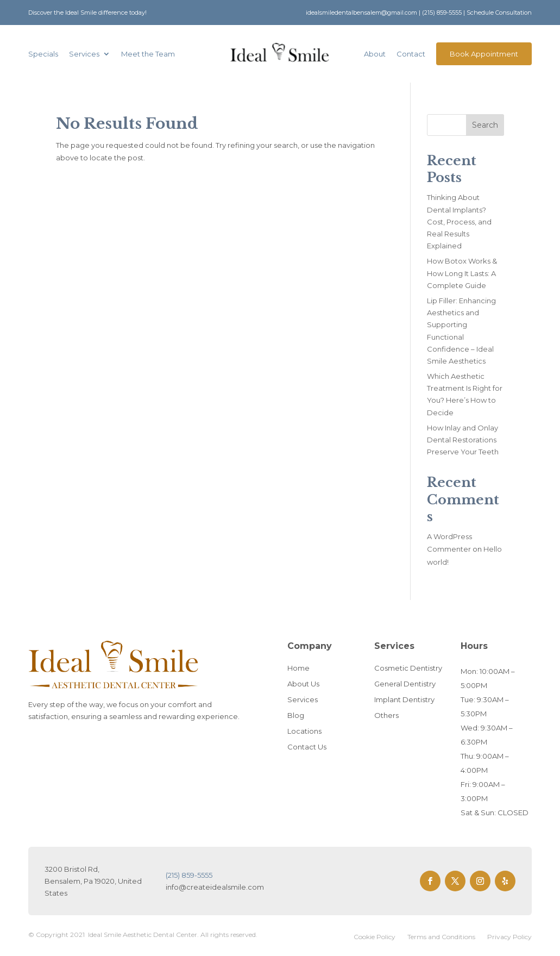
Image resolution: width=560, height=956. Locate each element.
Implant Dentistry (404, 699)
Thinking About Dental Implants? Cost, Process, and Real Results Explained (459, 221)
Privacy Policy (509, 937)
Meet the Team (148, 54)
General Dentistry (405, 684)
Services (84, 54)
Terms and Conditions (441, 937)
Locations (304, 731)
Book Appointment (484, 54)
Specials (43, 54)
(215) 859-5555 (442, 13)
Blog (296, 715)
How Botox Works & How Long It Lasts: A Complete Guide (462, 273)
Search (485, 125)
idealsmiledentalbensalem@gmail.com (361, 13)
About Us (303, 684)
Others (386, 715)
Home (298, 668)
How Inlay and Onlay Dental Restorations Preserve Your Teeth (463, 440)
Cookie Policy (375, 937)
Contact (411, 54)
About (375, 54)
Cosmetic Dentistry (408, 668)
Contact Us (307, 747)
